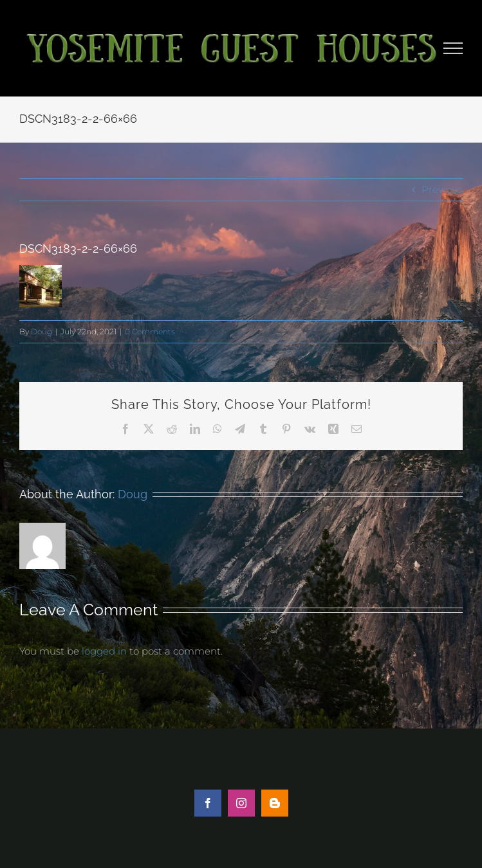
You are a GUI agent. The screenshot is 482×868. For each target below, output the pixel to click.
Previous (442, 189)
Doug (42, 331)
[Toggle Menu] (453, 48)
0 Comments (150, 331)
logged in (104, 651)
